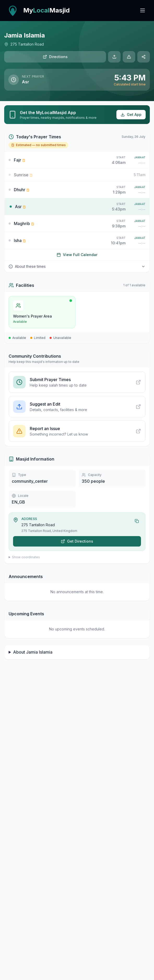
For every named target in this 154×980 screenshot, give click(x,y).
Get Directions (77, 541)
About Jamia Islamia (33, 652)
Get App (131, 114)
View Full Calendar (77, 255)
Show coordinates (26, 557)
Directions (55, 57)
